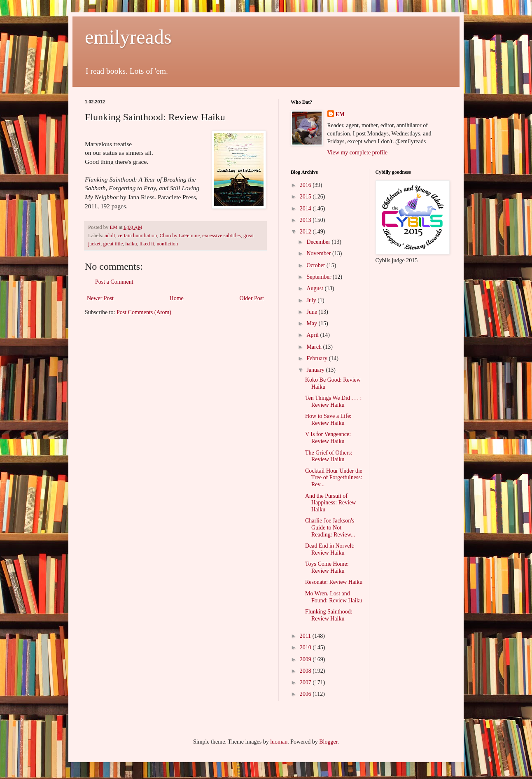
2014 (306, 209)
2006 (306, 694)
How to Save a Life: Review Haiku (328, 420)
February (317, 358)
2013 (306, 220)
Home (177, 298)
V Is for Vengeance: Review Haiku (328, 438)
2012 (306, 232)
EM (340, 114)
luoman (279, 742)
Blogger (328, 742)
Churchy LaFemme (180, 236)
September (319, 277)
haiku (131, 244)
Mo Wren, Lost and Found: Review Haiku (334, 597)
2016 (306, 185)
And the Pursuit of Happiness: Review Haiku (330, 503)
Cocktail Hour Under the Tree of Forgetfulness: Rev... (334, 478)
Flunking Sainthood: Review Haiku (329, 615)
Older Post (252, 298)
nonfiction (167, 244)
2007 (306, 682)
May (312, 323)
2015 (306, 197)
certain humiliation (137, 236)
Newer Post (100, 298)
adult (110, 236)
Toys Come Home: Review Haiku (327, 567)
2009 (306, 659)
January (316, 370)
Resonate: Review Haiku (334, 582)
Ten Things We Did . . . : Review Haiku (333, 401)
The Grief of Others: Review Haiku (329, 456)
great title (113, 244)
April (313, 335)
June (312, 312)
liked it (147, 244)
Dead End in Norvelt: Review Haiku (330, 549)
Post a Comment (114, 282)
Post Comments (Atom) (144, 312)
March (315, 347)
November (319, 253)
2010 (306, 647)
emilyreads (128, 37)
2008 (306, 671)
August (315, 288)
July (312, 300)
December (319, 242)
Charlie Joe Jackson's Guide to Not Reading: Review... (330, 528)
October (316, 265)
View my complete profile (358, 153)
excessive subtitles (221, 236)
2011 (306, 636)
